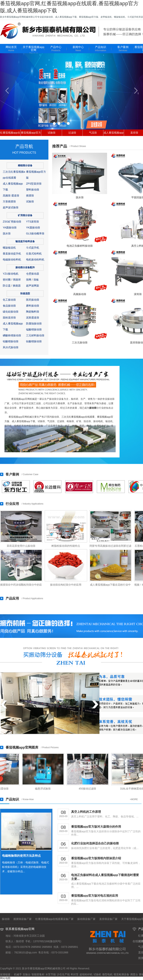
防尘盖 (7, 286)
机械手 (18, 974)
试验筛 (52, 133)
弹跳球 (17, 280)
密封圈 (7, 280)
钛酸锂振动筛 (34, 341)
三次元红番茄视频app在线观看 (78, 417)
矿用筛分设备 (25, 215)
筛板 (36, 280)
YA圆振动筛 (10, 228)
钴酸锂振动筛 (11, 341)
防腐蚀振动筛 (34, 324)
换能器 (17, 286)
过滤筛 (72, 133)
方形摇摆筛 (9, 201)
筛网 (29, 280)
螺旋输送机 (9, 248)
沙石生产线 (63, 974)
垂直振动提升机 (12, 254)
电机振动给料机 (35, 260)
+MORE (134, 799)
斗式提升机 (33, 248)
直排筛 (134, 133)
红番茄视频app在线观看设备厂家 (54, 919)
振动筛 (93, 408)
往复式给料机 (34, 254)
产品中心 (56, 49)
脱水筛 (7, 233)
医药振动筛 (33, 300)
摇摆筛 (30, 196)
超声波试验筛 (11, 207)
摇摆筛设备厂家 (23, 919)
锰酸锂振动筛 (34, 329)
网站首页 (11, 49)
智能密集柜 (38, 974)
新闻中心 (78, 49)
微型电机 (107, 974)
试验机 (97, 974)
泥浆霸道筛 (33, 318)
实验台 (27, 974)
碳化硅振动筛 (11, 312)
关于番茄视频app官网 (34, 50)
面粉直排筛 (9, 318)
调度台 (134, 974)
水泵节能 (51, 974)
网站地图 (5, 978)
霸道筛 (15, 196)
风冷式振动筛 (11, 347)
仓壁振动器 (33, 274)
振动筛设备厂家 (86, 919)
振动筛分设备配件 (25, 267)
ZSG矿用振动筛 (12, 222)
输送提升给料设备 (25, 241)
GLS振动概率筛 (35, 233)
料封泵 (75, 974)
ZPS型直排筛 (34, 184)
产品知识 (101, 49)
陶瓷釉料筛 (33, 312)
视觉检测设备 (121, 974)
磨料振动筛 (33, 306)
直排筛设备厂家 (108, 919)
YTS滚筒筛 (32, 222)
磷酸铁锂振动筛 (12, 335)
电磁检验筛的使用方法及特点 (21, 856)
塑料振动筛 (33, 190)
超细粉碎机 (86, 974)
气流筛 (93, 133)
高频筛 (7, 196)
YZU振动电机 (11, 274)
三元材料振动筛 (35, 335)
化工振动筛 (9, 300)
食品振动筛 (9, 306)
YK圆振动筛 (33, 228)
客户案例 (123, 49)
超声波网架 (33, 286)
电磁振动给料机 (12, 260)
